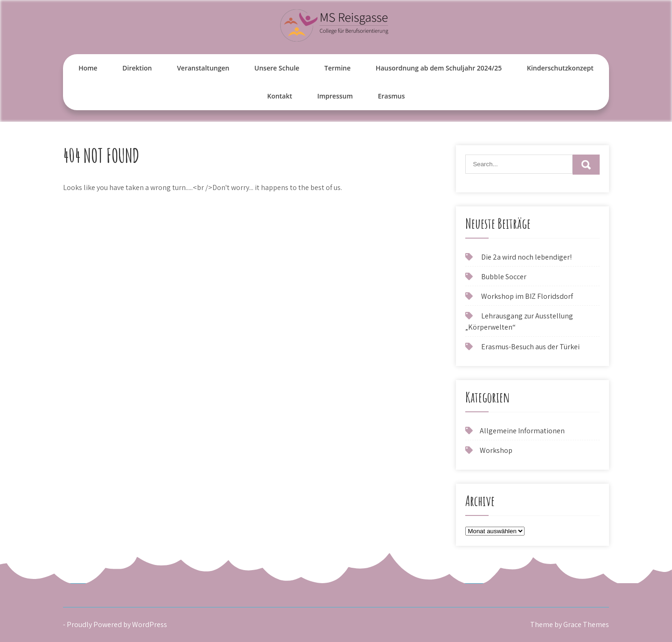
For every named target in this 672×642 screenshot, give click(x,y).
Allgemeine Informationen (522, 431)
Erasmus (392, 96)
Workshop (496, 450)
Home (88, 68)
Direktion (137, 68)
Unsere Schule (277, 68)
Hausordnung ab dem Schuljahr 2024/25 (439, 68)
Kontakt (280, 96)
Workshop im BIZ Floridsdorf (527, 296)
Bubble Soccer (504, 277)
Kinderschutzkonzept (560, 68)
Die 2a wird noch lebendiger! (526, 257)
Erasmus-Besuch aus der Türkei (530, 347)
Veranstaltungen (203, 68)
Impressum (335, 96)
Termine (337, 68)
